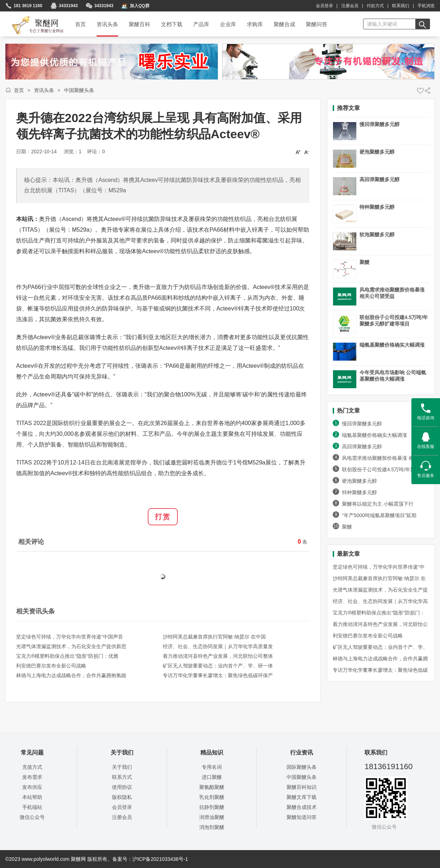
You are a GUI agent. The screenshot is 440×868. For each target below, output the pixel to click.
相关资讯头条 (35, 611)
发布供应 (32, 787)
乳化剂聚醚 (212, 797)
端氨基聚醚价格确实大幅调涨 (392, 345)
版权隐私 (122, 797)
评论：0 (96, 151)
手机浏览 (426, 6)
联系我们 (401, 6)
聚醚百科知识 (302, 787)
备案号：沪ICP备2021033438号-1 (150, 859)
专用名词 (212, 767)
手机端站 (32, 807)
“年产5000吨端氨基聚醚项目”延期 (379, 515)
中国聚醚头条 (79, 90)
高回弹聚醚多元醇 (380, 179)
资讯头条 (44, 90)
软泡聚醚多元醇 (377, 235)
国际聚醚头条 (302, 767)
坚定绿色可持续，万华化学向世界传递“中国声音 (70, 637)
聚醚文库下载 (302, 797)
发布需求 (32, 777)
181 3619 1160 (28, 6)
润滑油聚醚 (212, 817)
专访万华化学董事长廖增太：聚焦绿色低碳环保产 (218, 675)
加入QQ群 (140, 6)
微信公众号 (32, 817)
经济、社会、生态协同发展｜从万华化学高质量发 (218, 646)
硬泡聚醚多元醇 (377, 152)
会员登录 (324, 6)
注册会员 (350, 6)
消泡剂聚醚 (212, 827)
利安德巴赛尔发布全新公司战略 (51, 666)
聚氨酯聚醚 (212, 787)
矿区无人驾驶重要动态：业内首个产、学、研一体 (218, 666)
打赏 (163, 517)
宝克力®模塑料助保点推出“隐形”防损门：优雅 (67, 656)
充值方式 (32, 767)
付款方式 (375, 6)
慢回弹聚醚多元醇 (380, 124)
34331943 (68, 6)
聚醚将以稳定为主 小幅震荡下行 (378, 504)
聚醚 (365, 262)
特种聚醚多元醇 (377, 207)
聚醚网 (32, 17)
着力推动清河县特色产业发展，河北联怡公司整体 (218, 656)
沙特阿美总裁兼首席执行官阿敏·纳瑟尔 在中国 (214, 637)
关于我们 (122, 767)
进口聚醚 (212, 777)
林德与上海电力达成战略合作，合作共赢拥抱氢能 (71, 675)
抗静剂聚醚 (212, 807)
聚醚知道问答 (302, 817)
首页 (19, 90)
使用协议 (122, 787)
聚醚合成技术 (302, 807)
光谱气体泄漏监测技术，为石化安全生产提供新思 (71, 646)
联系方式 (122, 777)
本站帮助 (32, 797)
